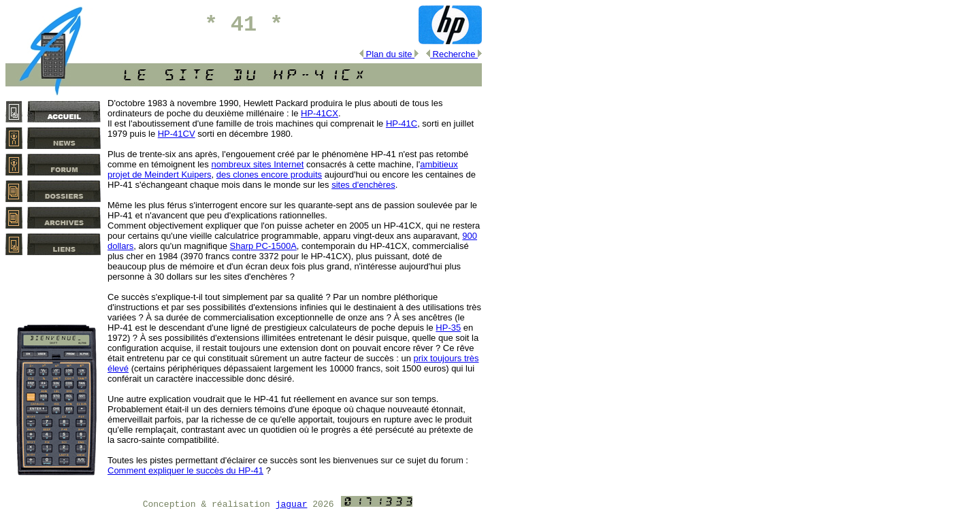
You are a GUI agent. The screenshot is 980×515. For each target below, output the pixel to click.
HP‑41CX (320, 113)
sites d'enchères (363, 185)
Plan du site (389, 54)
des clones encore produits (269, 175)
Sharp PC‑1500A (263, 246)
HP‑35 (448, 328)
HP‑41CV (177, 134)
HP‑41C (402, 123)
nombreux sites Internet (257, 164)
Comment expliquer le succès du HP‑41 (185, 470)
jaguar (292, 504)
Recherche (454, 54)
